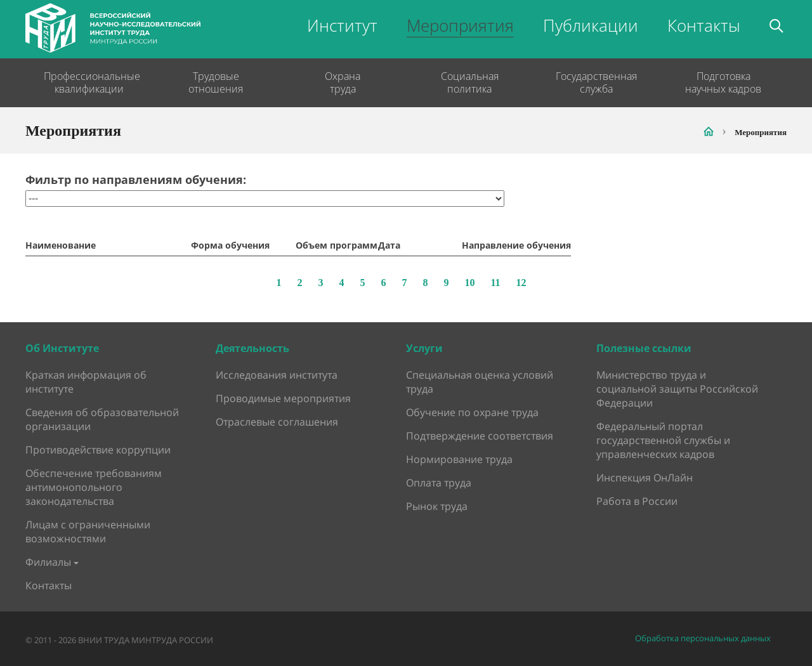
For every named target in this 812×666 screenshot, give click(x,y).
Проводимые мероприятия (283, 398)
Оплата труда (439, 483)
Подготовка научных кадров (723, 82)
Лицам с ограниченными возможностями (88, 532)
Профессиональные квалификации (89, 82)
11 (495, 283)
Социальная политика (470, 82)
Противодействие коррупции (98, 450)
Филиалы (48, 562)
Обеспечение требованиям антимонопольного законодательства (94, 487)
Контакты (704, 25)
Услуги (424, 348)
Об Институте (62, 348)
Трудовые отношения (216, 82)
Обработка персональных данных (703, 638)
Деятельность (252, 348)
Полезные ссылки (644, 348)
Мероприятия (460, 25)
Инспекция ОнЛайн (645, 478)
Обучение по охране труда (472, 412)
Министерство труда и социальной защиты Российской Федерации (677, 389)
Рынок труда (437, 506)
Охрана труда (343, 82)
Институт (342, 25)
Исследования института (277, 375)
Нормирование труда (459, 459)
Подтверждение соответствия (480, 436)
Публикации (591, 25)
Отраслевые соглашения (277, 422)
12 (521, 283)
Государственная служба (596, 82)
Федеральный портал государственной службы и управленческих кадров (663, 440)
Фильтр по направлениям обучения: (136, 180)
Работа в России (637, 501)
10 (469, 283)
